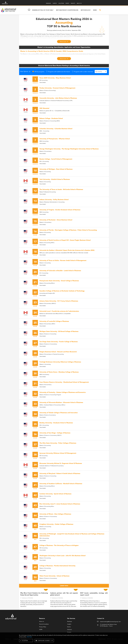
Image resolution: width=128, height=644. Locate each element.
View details (43, 82)
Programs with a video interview (83, 72)
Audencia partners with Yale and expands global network (64, 594)
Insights (69, 624)
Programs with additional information (59, 72)
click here (29, 637)
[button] (53, 10)
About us (42, 621)
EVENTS (67, 3)
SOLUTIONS (61, 3)
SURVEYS (55, 3)
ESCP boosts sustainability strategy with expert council (94, 594)
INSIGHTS (73, 3)
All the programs (39, 72)
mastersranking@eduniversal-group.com (110, 622)
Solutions (70, 630)
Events (69, 627)
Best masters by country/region (67, 10)
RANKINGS (48, 3)
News (95, 10)
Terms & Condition (44, 624)
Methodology (86, 10)
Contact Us (101, 619)
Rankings (70, 621)
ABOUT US (79, 3)
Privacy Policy (43, 627)
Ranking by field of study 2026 (42, 10)
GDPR (41, 630)
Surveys (69, 632)
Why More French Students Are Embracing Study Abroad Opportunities (34, 594)
